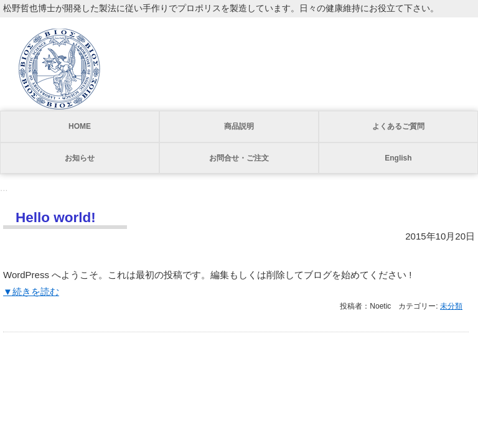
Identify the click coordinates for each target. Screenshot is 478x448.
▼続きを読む (31, 292)
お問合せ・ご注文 (239, 158)
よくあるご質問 (398, 126)
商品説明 (239, 126)
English (398, 158)
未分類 (451, 306)
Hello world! (56, 217)
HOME (80, 126)
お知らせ (80, 158)
